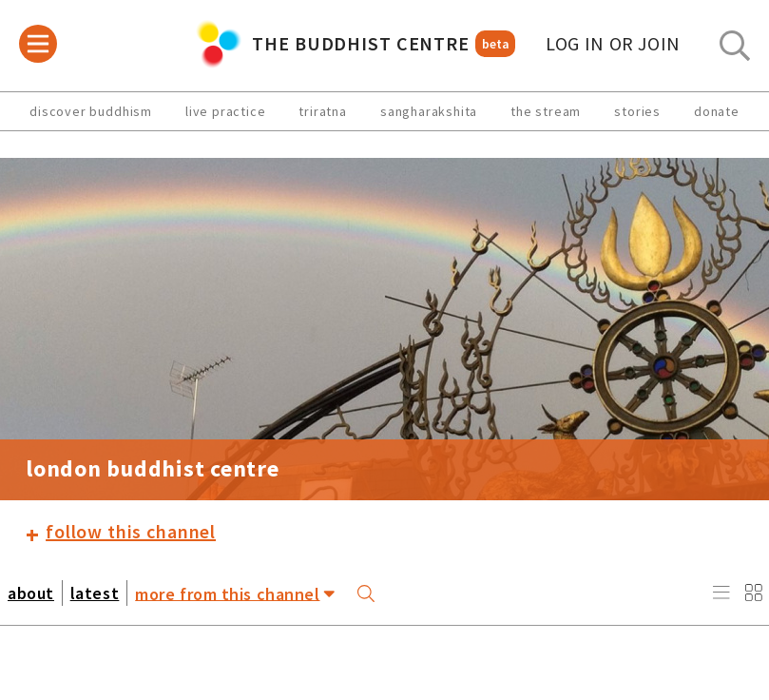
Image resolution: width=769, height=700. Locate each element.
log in (613, 44)
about (31, 593)
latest (95, 593)
